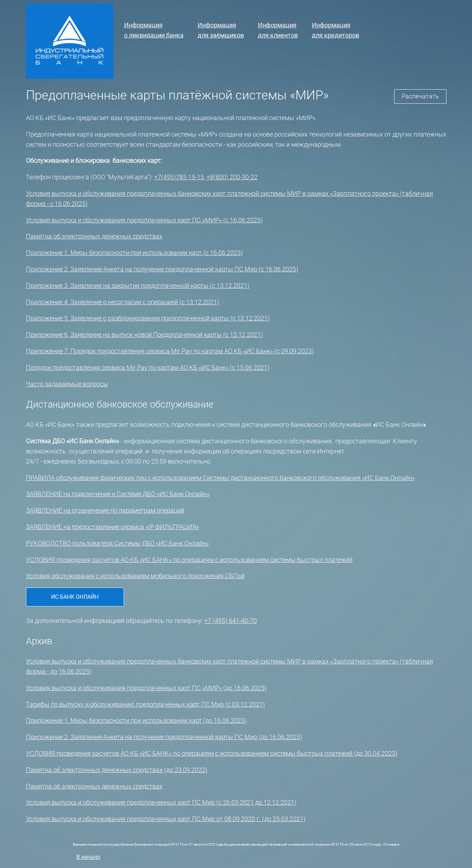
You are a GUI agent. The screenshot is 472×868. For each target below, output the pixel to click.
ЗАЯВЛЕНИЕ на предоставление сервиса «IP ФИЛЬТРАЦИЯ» (112, 527)
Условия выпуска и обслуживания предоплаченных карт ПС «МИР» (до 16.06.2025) (146, 688)
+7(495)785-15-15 (179, 177)
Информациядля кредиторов (336, 30)
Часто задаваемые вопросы (67, 384)
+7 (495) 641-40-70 (231, 621)
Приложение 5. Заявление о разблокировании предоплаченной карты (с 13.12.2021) (148, 318)
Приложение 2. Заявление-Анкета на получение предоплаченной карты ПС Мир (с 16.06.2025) (162, 269)
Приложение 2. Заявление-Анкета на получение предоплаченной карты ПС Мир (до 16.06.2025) (164, 737)
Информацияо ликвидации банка (154, 30)
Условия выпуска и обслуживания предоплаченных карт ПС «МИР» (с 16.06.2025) (144, 220)
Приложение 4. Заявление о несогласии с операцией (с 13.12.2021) (122, 302)
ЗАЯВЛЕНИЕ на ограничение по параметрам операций (105, 510)
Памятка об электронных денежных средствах (94, 236)
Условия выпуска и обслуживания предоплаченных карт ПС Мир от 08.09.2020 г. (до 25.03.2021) (166, 819)
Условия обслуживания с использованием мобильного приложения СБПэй (135, 576)
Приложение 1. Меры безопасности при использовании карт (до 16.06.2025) (136, 720)
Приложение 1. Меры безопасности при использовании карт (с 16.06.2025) (134, 253)
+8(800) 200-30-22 (232, 177)
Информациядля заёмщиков (221, 30)
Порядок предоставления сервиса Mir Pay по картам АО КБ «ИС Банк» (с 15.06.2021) (148, 367)
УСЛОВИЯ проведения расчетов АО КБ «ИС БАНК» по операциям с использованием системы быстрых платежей (189, 560)
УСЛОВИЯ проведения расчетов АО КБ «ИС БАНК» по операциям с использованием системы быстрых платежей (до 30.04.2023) (212, 753)
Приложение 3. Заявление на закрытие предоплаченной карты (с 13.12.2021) (138, 286)
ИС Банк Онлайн (75, 597)
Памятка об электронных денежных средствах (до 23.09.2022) (117, 770)
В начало (88, 857)
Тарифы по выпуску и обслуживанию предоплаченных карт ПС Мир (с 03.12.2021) (145, 704)
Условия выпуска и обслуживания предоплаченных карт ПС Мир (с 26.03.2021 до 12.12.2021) (161, 802)
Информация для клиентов (278, 30)
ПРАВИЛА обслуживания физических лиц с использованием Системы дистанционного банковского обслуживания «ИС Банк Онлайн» (220, 478)
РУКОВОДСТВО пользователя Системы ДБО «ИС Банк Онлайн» (117, 543)
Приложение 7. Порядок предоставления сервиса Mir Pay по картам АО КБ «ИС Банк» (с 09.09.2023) (170, 351)
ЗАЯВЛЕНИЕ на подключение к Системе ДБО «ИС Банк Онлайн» (118, 494)
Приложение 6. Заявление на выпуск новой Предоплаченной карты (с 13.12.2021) (144, 335)
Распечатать (420, 96)
